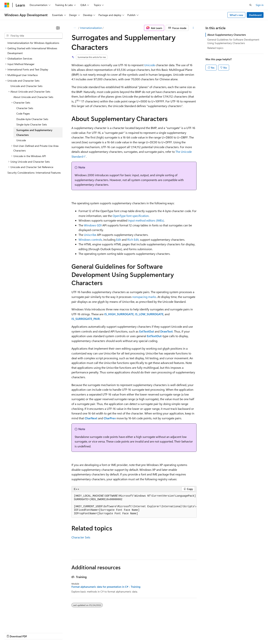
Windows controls (90, 239)
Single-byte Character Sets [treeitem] (32, 124)
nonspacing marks (144, 297)
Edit (119, 239)
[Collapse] (58, 28)
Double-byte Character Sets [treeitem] (32, 119)
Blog (51, 633)
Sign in (260, 5)
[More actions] (193, 28)
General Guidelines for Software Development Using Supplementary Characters (233, 41)
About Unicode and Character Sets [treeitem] (33, 97)
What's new (236, 15)
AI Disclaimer (12, 633)
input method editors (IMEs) (146, 220)
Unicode (150, 65)
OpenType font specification (131, 216)
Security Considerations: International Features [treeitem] (34, 173)
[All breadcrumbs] (75, 28)
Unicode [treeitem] (21, 140)
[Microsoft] (7, 5)
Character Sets (81, 537)
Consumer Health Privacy (107, 633)
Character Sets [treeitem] (25, 108)
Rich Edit (133, 239)
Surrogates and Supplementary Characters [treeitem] (34, 132)
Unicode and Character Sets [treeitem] (26, 86)
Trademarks (154, 633)
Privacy (81, 633)
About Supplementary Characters (227, 35)
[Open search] (251, 5)
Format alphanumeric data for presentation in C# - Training (106, 587)
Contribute (67, 633)
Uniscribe (90, 235)
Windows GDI (93, 225)
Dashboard (255, 15)
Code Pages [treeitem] (23, 113)
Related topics (215, 48)
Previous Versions (34, 633)
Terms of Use (136, 633)
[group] (134, 505)
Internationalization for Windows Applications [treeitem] (33, 43)
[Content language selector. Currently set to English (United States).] (21, 624)
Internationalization (91, 28)
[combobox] (33, 36)
